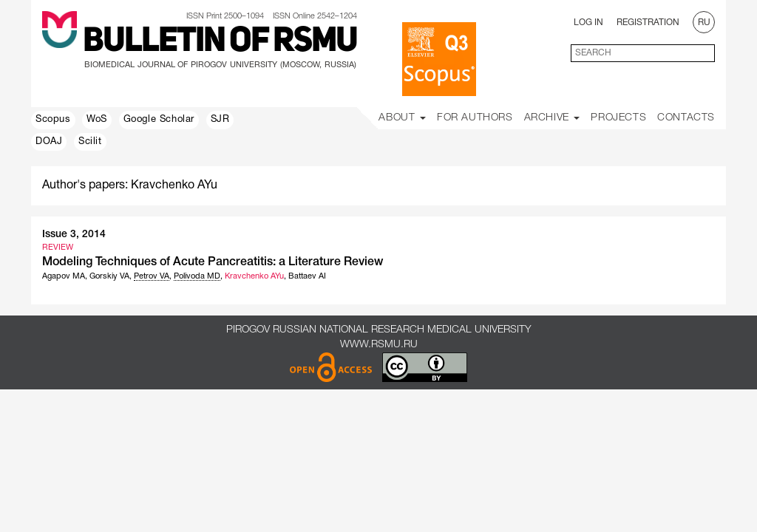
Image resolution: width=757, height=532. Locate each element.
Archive (552, 118)
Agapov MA (64, 276)
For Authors (475, 118)
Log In (588, 23)
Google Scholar (159, 120)
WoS (97, 120)
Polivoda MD (197, 276)
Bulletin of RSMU (220, 42)
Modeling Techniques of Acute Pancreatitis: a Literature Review (213, 262)
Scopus (53, 120)
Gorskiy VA (109, 276)
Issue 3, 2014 (74, 235)
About (402, 118)
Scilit (90, 142)
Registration (648, 23)
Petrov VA (152, 276)
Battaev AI (307, 276)
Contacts (686, 118)
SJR (220, 120)
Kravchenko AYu (254, 276)
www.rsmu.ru (379, 345)
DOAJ (49, 142)
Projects (618, 118)
